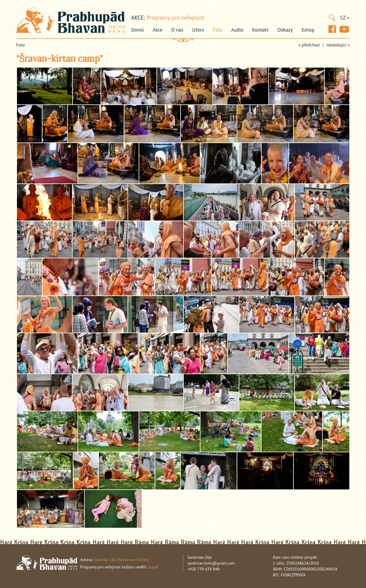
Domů (138, 30)
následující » (338, 45)
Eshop (308, 30)
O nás (177, 30)
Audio (237, 30)
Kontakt (260, 30)
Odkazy (285, 30)
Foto (218, 30)
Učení (198, 30)
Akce (158, 30)
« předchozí (309, 45)
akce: (138, 18)
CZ (345, 18)
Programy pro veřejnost (175, 18)
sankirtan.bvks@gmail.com (211, 563)
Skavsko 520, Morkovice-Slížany (122, 560)
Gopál (153, 567)
